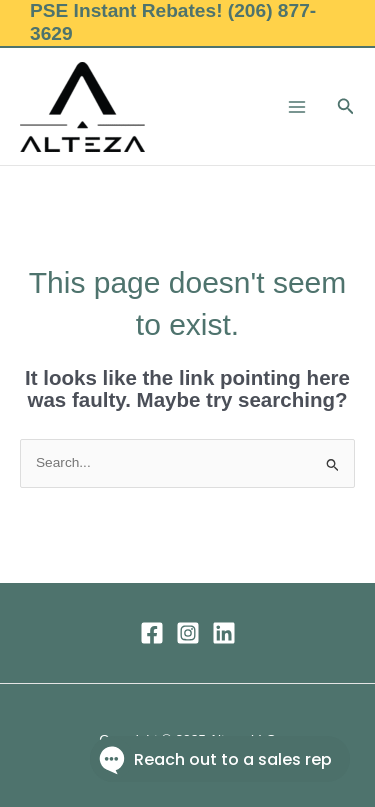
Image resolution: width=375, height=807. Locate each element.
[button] (346, 107)
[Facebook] (152, 633)
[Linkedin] (224, 633)
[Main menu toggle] (297, 106)
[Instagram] (188, 633)
